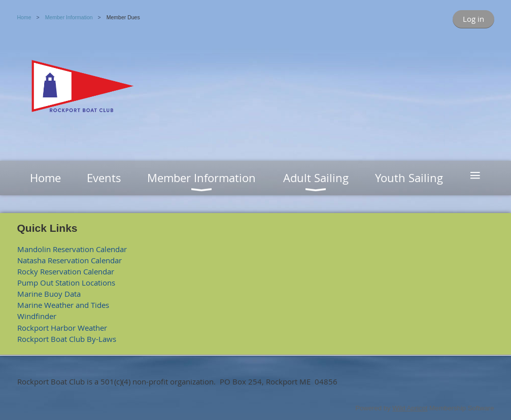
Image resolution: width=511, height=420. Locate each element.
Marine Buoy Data (49, 294)
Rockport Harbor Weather (62, 328)
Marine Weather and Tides (63, 305)
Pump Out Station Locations (66, 283)
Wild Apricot (410, 408)
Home (24, 17)
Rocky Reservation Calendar (66, 271)
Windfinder (37, 316)
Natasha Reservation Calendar (70, 260)
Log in (473, 19)
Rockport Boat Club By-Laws (67, 339)
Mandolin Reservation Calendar (72, 249)
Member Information (69, 17)
